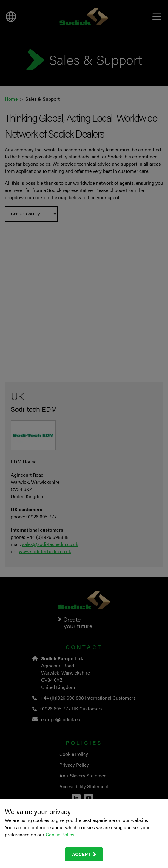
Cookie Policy (60, 834)
